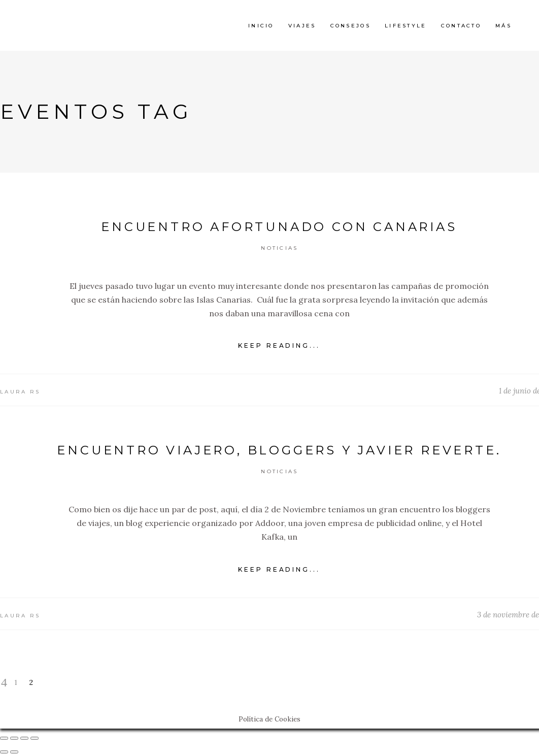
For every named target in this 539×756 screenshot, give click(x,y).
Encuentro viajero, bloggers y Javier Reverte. (279, 450)
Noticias (279, 248)
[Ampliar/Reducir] (35, 738)
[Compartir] (14, 738)
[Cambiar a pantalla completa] (24, 738)
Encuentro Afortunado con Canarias (279, 227)
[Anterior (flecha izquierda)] (4, 752)
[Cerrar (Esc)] (4, 738)
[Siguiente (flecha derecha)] (14, 752)
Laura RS (20, 392)
